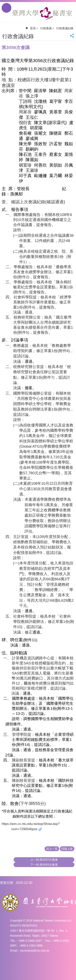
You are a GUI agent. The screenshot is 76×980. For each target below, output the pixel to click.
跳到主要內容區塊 (2, 2)
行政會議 (46, 28)
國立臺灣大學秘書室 (42, 14)
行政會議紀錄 (65, 28)
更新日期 (6, 883)
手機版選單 (6, 8)
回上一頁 (52, 849)
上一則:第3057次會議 (44, 860)
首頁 (33, 28)
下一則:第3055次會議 (44, 865)
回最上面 (67, 849)
